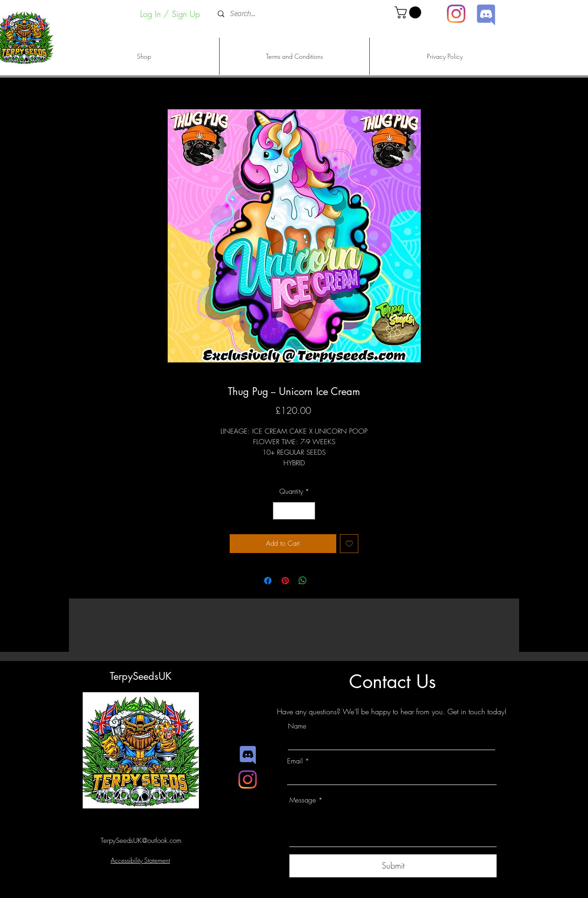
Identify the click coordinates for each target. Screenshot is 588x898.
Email (295, 761)
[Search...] (293, 14)
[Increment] (308, 511)
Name (297, 726)
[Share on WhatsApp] (303, 581)
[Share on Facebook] (268, 581)
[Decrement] (280, 511)
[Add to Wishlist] (349, 544)
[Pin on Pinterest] (285, 581)
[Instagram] (456, 14)
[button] (409, 12)
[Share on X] (320, 581)
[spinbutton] (294, 511)
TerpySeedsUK (141, 676)
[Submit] (393, 866)
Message (303, 800)
